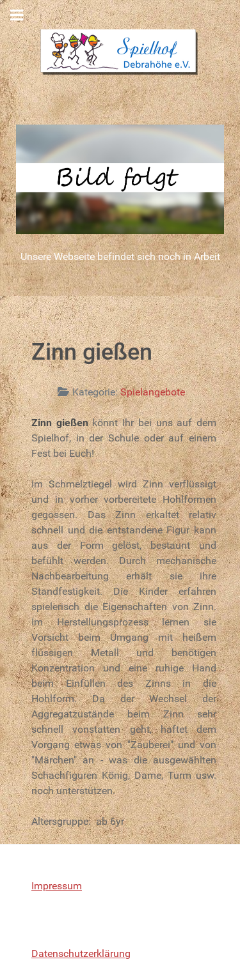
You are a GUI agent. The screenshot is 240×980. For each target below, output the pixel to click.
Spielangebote (153, 392)
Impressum (57, 886)
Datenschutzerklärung (81, 953)
